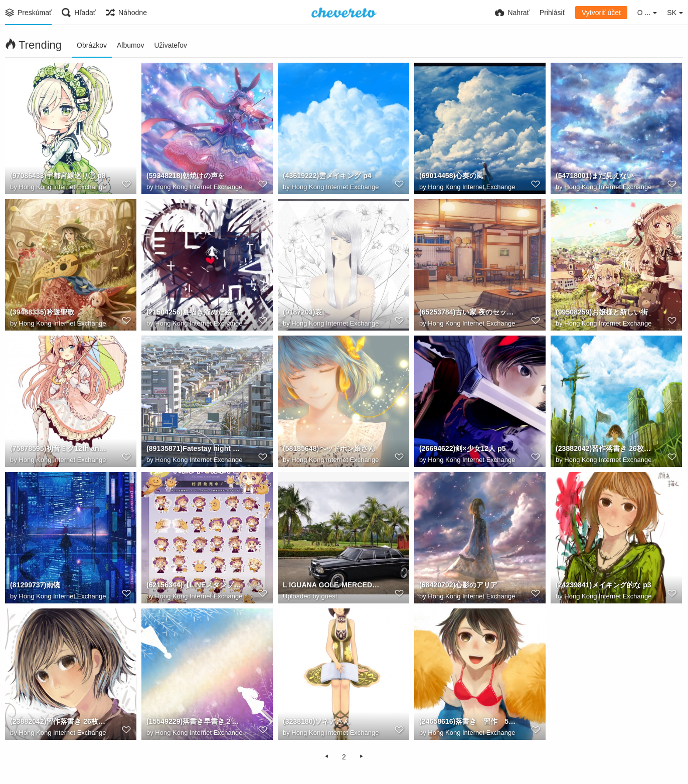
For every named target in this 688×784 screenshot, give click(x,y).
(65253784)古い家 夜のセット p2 (468, 312)
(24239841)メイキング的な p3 (603, 585)
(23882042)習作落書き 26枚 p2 (59, 722)
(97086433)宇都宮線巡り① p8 (58, 176)
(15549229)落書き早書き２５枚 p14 (195, 722)
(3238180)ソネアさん (316, 722)
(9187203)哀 (302, 312)
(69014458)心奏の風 (451, 176)
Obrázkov (92, 45)
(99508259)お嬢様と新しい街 (602, 312)
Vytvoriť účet (601, 13)
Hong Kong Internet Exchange (62, 187)
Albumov (130, 45)
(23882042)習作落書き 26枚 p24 (604, 449)
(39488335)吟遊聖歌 (42, 312)
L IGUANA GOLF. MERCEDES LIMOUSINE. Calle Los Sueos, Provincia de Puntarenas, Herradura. (331, 585)
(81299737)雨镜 (35, 585)
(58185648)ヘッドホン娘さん (329, 449)
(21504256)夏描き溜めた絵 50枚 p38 (195, 312)
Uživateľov (170, 45)
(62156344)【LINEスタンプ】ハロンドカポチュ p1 (195, 585)
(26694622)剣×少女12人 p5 (462, 449)
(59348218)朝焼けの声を (186, 176)
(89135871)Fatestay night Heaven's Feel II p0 (195, 449)
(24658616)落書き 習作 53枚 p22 (468, 722)
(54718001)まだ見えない (595, 176)
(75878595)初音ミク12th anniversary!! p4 (59, 449)
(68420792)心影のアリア (458, 585)
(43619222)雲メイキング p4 (327, 176)
